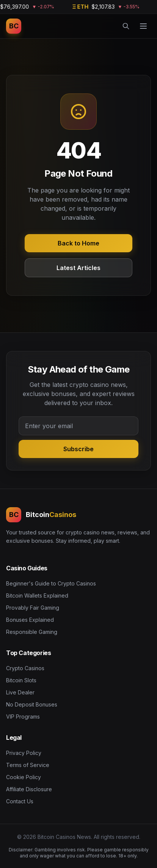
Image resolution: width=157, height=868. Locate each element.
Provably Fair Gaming (33, 608)
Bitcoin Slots (21, 680)
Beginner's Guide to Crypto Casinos (51, 583)
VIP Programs (23, 717)
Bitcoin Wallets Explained (37, 595)
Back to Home (78, 243)
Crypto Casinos (25, 668)
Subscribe (78, 449)
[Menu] (143, 26)
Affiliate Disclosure (29, 789)
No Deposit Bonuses (32, 704)
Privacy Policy (24, 753)
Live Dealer (20, 692)
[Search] (126, 26)
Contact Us (20, 801)
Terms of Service (28, 765)
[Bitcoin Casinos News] (14, 26)
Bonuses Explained (30, 620)
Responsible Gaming (32, 632)
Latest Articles (78, 268)
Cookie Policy (24, 777)
